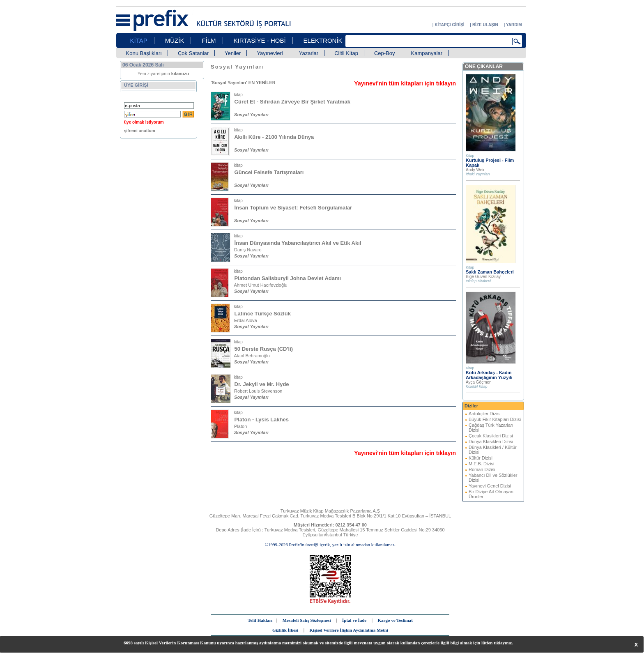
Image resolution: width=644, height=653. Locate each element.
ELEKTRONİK (323, 40)
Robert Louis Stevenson (258, 391)
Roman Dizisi (482, 469)
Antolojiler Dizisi (485, 414)
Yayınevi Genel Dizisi (490, 486)
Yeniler (233, 53)
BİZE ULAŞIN (485, 25)
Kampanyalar (427, 53)
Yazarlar (309, 53)
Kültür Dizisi (481, 458)
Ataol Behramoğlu (252, 356)
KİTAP (139, 40)
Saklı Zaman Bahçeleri (490, 272)
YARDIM (514, 25)
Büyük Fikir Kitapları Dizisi (495, 419)
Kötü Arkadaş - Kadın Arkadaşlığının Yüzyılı (489, 375)
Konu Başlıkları (144, 53)
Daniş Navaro (248, 250)
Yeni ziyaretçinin (163, 74)
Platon (240, 426)
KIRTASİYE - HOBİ (260, 40)
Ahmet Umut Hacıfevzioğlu (260, 285)
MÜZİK (175, 40)
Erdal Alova (246, 320)
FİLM (209, 40)
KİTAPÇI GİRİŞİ (449, 25)
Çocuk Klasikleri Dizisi (491, 436)
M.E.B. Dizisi (481, 464)
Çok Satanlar (193, 53)
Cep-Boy (385, 53)
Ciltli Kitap (346, 53)
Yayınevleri (270, 53)
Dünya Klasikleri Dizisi (491, 441)
